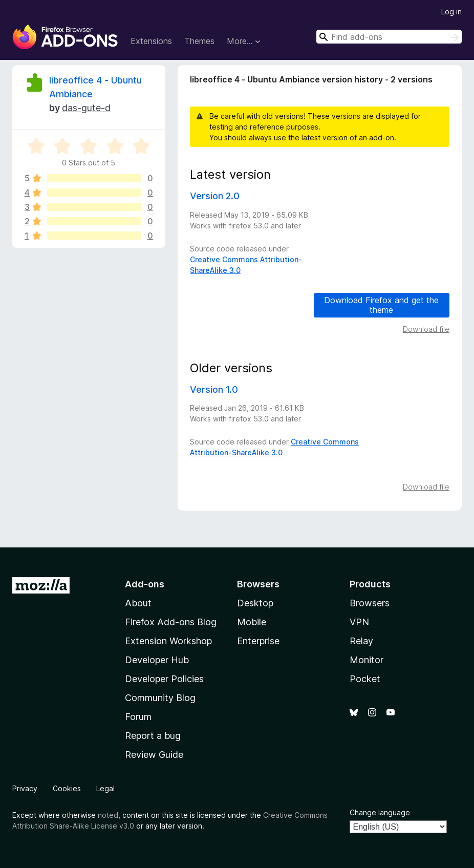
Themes (199, 41)
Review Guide (154, 755)
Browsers (370, 603)
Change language (380, 812)
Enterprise (258, 641)
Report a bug (153, 736)
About (138, 603)
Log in (451, 12)
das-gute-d (86, 108)
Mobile (252, 622)
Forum (138, 717)
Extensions (151, 41)
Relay (361, 641)
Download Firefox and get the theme (381, 305)
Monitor (367, 660)
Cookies (67, 788)
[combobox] (389, 37)
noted (108, 815)
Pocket (365, 679)
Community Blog (160, 698)
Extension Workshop (168, 641)
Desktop (255, 603)
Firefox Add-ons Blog (171, 622)
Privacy (25, 788)
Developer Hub (157, 660)
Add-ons (145, 584)
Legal (105, 788)
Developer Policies (164, 679)
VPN (359, 622)
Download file (426, 329)
